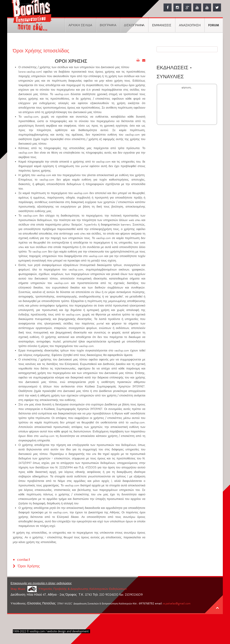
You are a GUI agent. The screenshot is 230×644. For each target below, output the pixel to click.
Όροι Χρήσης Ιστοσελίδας (42, 51)
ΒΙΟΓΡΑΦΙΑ (108, 25)
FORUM (214, 25)
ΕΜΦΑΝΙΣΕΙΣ (162, 25)
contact (23, 560)
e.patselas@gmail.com (177, 603)
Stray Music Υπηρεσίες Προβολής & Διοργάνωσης (69, 589)
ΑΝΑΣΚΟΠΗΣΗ (190, 25)
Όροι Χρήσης (29, 566)
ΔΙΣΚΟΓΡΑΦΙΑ (134, 25)
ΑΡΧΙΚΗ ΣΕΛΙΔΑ (80, 25)
